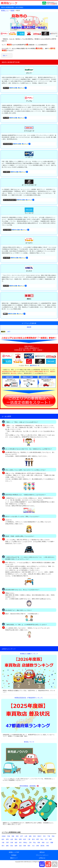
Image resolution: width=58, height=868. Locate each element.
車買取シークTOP (14, 852)
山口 (47, 842)
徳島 (7, 846)
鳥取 (39, 842)
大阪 (3, 842)
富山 (42, 839)
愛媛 (52, 842)
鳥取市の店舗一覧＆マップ (14, 88)
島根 (43, 842)
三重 (29, 839)
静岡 (20, 839)
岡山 (35, 842)
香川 (3, 846)
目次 (4, 56)
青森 (13, 836)
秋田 (17, 836)
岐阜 (25, 839)
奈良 (20, 842)
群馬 (7, 839)
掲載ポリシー (14, 858)
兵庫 (7, 842)
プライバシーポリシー (42, 855)
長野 (38, 839)
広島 (30, 842)
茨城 (53, 836)
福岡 (16, 846)
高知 (12, 846)
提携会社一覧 (36, 365)
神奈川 (39, 836)
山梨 (12, 839)
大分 (33, 846)
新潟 (33, 839)
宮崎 (38, 846)
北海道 (4, 836)
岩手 (22, 836)
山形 (26, 836)
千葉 (49, 836)
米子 (9, 332)
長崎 (25, 846)
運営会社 (42, 852)
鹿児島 (42, 846)
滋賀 (16, 842)
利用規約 (14, 855)
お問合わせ (42, 858)
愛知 (16, 839)
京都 (12, 842)
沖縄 (47, 846)
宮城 (9, 836)
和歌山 (25, 842)
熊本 (29, 846)
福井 (51, 839)
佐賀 (20, 846)
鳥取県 (29, 327)
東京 (35, 836)
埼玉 (44, 836)
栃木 (3, 839)
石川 (46, 839)
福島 (30, 836)
